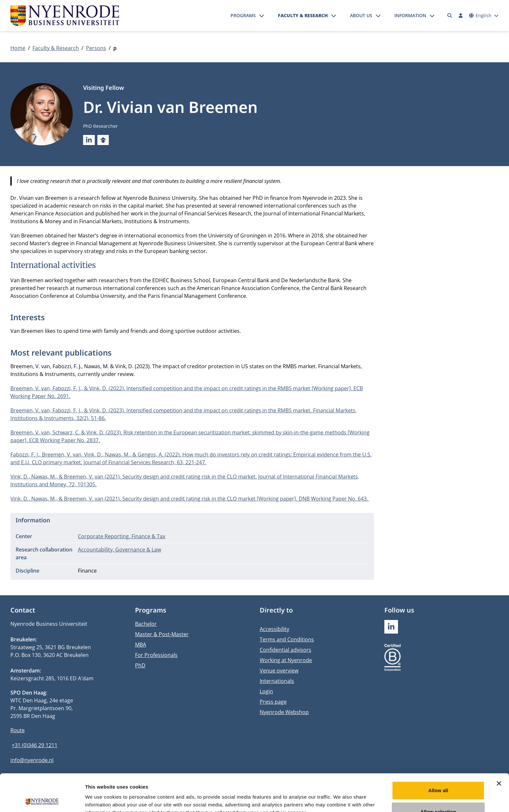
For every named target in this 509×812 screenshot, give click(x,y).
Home (18, 48)
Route (18, 730)
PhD (140, 665)
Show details (341, 799)
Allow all (438, 753)
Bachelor (146, 624)
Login (266, 691)
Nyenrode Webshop (284, 712)
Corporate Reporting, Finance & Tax (122, 536)
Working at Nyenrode (286, 660)
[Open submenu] (262, 16)
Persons (96, 48)
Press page (273, 702)
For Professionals (156, 655)
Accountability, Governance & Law (119, 550)
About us (361, 15)
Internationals (277, 681)
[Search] (450, 16)
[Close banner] (499, 746)
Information (410, 15)
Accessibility (274, 629)
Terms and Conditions (287, 639)
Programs (243, 15)
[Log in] (461, 16)
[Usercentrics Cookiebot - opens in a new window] (42, 799)
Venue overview (279, 671)
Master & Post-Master (162, 634)
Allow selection (438, 775)
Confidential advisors (286, 650)
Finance (87, 571)
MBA (141, 645)
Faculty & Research (303, 15)
